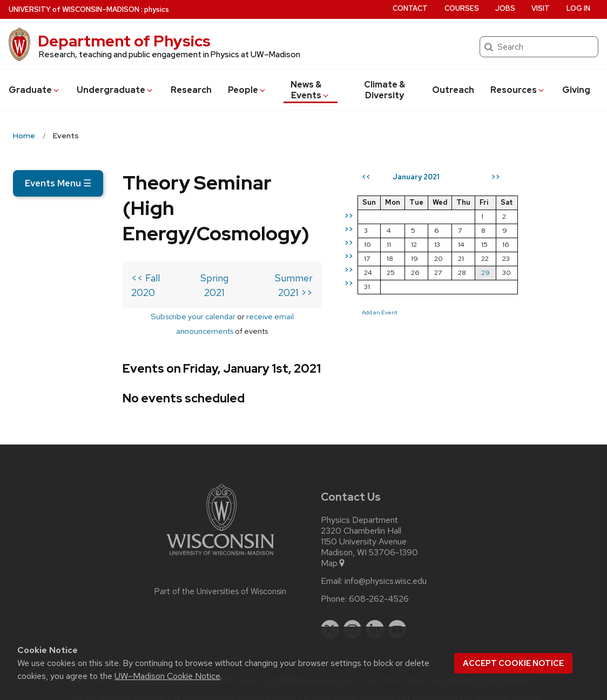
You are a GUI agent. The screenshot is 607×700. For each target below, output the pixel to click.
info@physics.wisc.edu (386, 566)
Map (333, 548)
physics (157, 9)
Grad (35, 90)
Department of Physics (124, 41)
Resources (518, 90)
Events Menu (58, 183)
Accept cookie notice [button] (513, 663)
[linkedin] (375, 614)
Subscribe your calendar (129, 316)
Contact (410, 8)
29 (562, 311)
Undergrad (115, 90)
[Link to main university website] (220, 542)
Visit (541, 8)
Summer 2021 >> (352, 292)
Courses (462, 8)
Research (191, 90)
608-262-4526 (379, 584)
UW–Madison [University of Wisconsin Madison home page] (74, 9)
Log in (578, 8)
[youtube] (397, 614)
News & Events (310, 90)
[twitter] (330, 614)
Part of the (220, 576)
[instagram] (353, 614)
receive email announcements (236, 316)
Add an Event (456, 351)
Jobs (505, 8)
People (247, 90)
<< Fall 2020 (49, 292)
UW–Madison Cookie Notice (167, 676)
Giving (576, 90)
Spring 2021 (188, 292)
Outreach (453, 90)
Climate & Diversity (385, 90)
